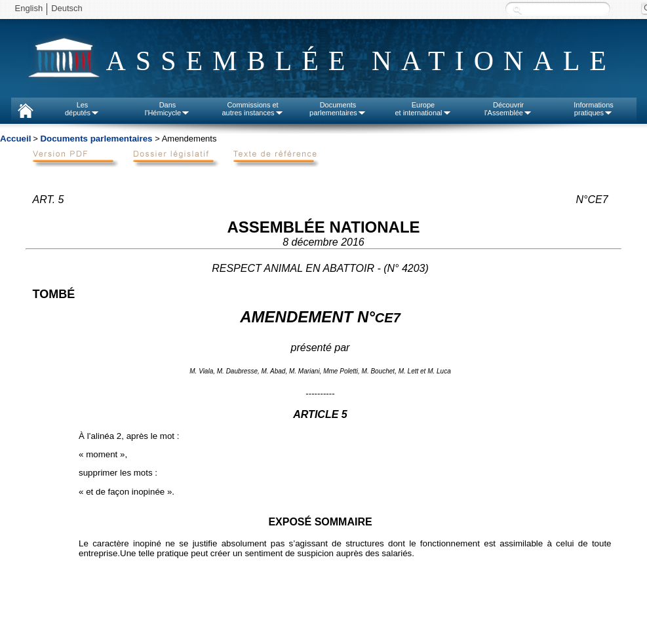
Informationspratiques (594, 109)
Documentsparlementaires (338, 109)
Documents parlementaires (96, 139)
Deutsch (67, 8)
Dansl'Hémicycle (167, 109)
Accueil (15, 139)
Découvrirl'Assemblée (508, 109)
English (29, 8)
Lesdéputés (82, 109)
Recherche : (517, 9)
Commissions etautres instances (252, 109)
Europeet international (423, 109)
